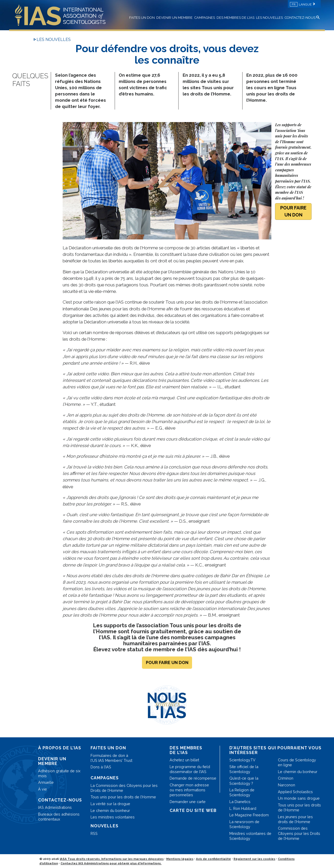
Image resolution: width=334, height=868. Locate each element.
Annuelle (46, 782)
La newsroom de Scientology (244, 824)
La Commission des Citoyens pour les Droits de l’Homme (124, 788)
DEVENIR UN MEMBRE (174, 18)
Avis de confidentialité (213, 859)
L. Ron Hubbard (243, 808)
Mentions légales (180, 859)
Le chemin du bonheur (110, 810)
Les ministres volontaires (113, 817)
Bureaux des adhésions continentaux (59, 817)
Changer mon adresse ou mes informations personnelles (189, 790)
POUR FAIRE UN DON (293, 211)
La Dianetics (240, 802)
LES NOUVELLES (269, 18)
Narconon (287, 785)
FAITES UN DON (142, 18)
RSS (94, 833)
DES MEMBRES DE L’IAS (235, 18)
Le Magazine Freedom (249, 815)
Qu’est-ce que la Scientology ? (244, 781)
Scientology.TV (242, 760)
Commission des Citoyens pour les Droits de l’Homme (299, 833)
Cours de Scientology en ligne (297, 762)
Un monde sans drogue (299, 798)
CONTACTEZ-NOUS (300, 18)
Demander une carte (188, 802)
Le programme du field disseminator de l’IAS (190, 769)
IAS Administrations (55, 807)
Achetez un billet (184, 760)
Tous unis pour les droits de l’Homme (123, 797)
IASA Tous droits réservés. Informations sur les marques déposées (112, 859)
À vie (43, 789)
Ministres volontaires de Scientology (250, 836)
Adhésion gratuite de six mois (59, 773)
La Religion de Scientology (242, 792)
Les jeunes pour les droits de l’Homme (295, 819)
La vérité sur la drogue (110, 804)
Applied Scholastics (295, 792)
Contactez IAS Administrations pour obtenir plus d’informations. (111, 863)
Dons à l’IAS (101, 767)
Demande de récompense (193, 778)
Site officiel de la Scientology (244, 769)
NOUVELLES (105, 826)
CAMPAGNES (205, 18)
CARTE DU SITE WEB (193, 810)
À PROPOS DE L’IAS (60, 748)
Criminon (286, 778)
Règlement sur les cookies (254, 859)
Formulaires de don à (111, 758)
